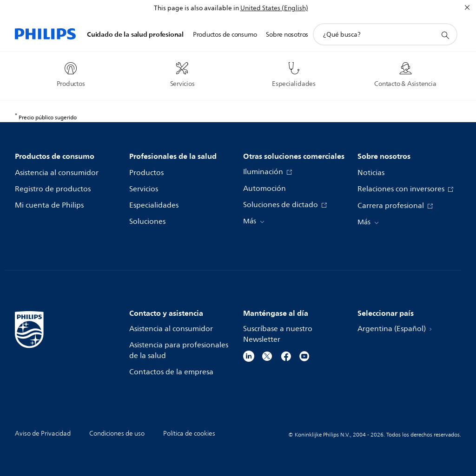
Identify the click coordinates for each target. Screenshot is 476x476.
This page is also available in (196, 8)
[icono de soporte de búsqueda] (445, 35)
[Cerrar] (467, 7)
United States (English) (274, 8)
